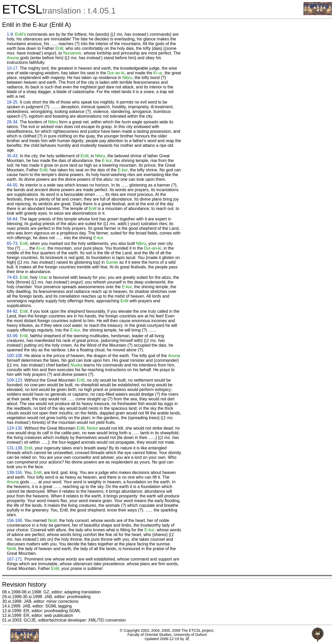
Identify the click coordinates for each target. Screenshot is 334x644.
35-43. (13, 156)
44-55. (13, 185)
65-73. (13, 243)
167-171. (15, 559)
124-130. (15, 428)
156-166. (15, 520)
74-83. (13, 277)
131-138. (15, 448)
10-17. (13, 68)
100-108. (15, 356)
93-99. (13, 336)
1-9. (10, 34)
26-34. (13, 122)
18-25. (13, 102)
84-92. (13, 311)
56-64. (13, 219)
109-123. (15, 380)
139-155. (15, 473)
